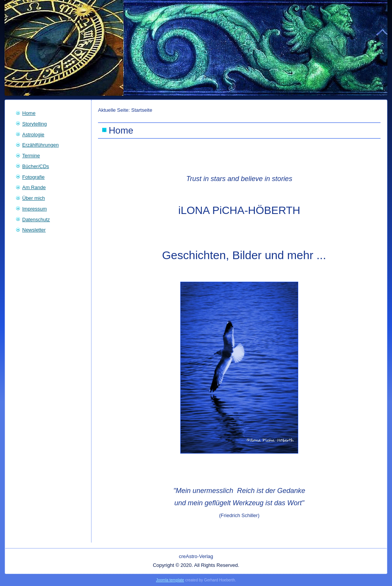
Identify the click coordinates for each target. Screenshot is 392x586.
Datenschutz (36, 220)
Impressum (34, 209)
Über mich (33, 198)
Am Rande (34, 187)
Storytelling (34, 124)
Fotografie (33, 177)
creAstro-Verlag (196, 556)
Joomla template (170, 580)
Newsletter (34, 230)
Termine (31, 156)
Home (29, 113)
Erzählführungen (40, 145)
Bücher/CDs (36, 166)
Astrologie (33, 135)
